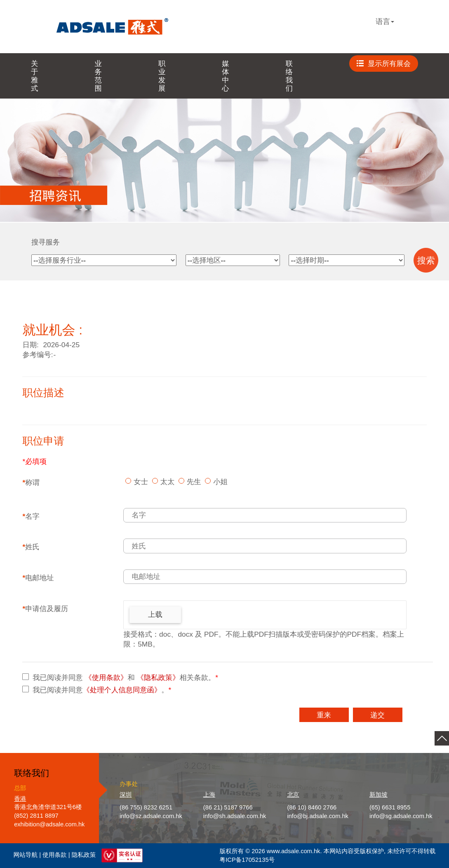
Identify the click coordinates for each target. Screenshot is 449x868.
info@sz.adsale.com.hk (151, 816)
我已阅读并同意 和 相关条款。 (125, 677)
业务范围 (98, 76)
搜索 (426, 261)
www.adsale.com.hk (294, 851)
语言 (385, 21)
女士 (141, 482)
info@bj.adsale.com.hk (318, 816)
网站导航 (26, 855)
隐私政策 (84, 855)
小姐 (220, 482)
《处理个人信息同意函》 (122, 690)
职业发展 (162, 76)
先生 (194, 482)
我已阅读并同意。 (102, 690)
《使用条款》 (106, 677)
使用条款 (55, 855)
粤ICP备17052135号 (247, 860)
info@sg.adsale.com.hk (401, 816)
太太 (168, 482)
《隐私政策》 (158, 677)
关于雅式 (34, 76)
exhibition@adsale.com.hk (49, 824)
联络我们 (289, 76)
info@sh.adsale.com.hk (235, 816)
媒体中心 (225, 76)
